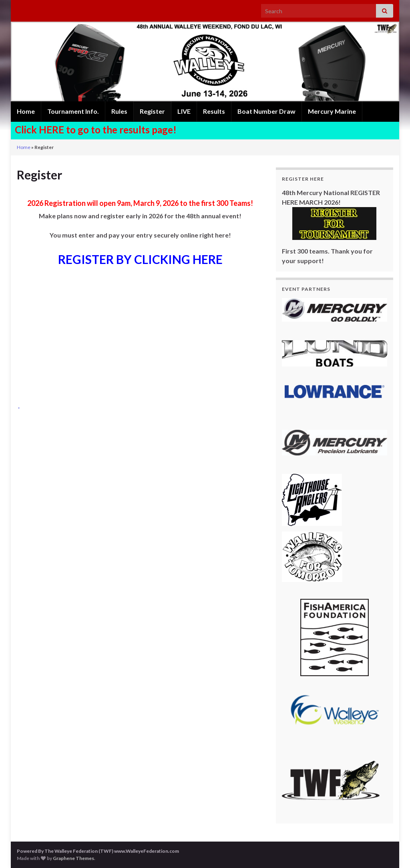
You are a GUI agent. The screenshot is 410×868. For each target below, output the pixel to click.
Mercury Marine (332, 111)
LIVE (184, 111)
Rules (119, 111)
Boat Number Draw (266, 111)
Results (214, 111)
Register (152, 111)
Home (26, 111)
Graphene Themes (73, 858)
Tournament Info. (73, 111)
